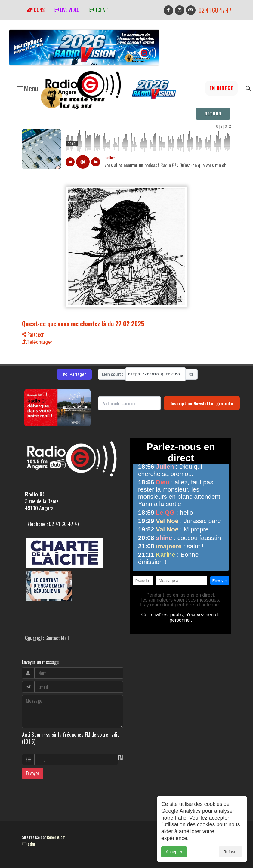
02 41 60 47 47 (215, 10)
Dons (36, 10)
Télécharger (37, 342)
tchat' (98, 10)
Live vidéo (67, 10)
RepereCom (56, 837)
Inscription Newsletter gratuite (202, 403)
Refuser (231, 852)
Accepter (174, 852)
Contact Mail (57, 638)
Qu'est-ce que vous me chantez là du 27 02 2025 (83, 323)
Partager (33, 334)
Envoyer (33, 773)
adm (28, 844)
